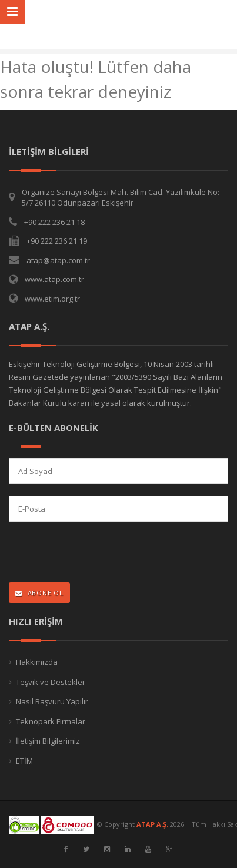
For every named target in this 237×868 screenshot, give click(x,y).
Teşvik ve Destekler (51, 682)
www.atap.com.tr (54, 279)
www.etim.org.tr (52, 299)
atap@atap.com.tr (58, 260)
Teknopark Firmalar (51, 721)
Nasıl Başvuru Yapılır (52, 701)
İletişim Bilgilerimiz (48, 741)
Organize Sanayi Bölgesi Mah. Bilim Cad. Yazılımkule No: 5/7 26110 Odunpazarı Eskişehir (121, 198)
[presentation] (86, 553)
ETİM (24, 761)
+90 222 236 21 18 (54, 222)
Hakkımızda (37, 662)
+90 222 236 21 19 (57, 241)
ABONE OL (39, 593)
